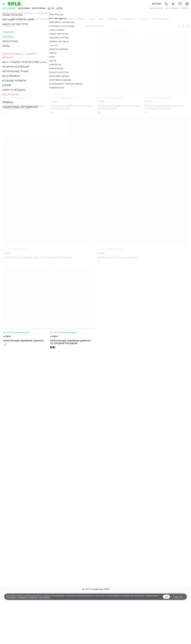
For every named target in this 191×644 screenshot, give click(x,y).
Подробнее (178, 597)
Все (4, 19)
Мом (101, 19)
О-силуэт (144, 19)
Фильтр (8, 26)
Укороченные (161, 19)
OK (166, 597)
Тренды (58, 19)
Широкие (112, 19)
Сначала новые (96, 26)
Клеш (92, 19)
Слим (69, 19)
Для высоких (18, 19)
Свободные (128, 19)
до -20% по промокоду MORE (96, 589)
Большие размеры (40, 19)
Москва (157, 4)
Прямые (81, 19)
